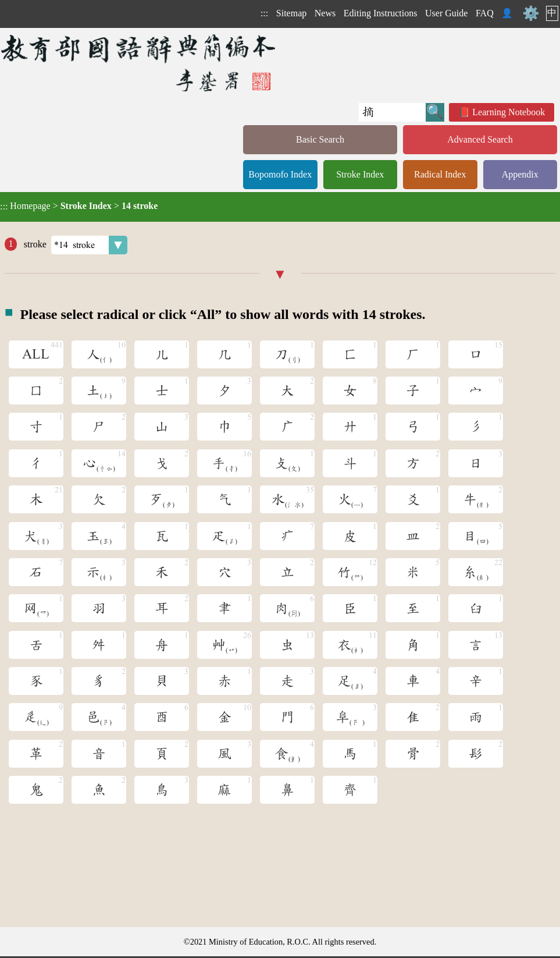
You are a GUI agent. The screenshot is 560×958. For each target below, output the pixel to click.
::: (264, 13)
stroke (74, 245)
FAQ (485, 13)
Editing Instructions (381, 13)
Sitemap (291, 13)
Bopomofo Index (280, 174)
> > (79, 206)
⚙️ (531, 13)
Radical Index (440, 174)
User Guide (446, 13)
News (325, 13)
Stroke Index (360, 174)
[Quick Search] (392, 112)
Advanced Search (480, 139)
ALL (36, 354)
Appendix (520, 174)
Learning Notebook (509, 112)
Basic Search (320, 139)
